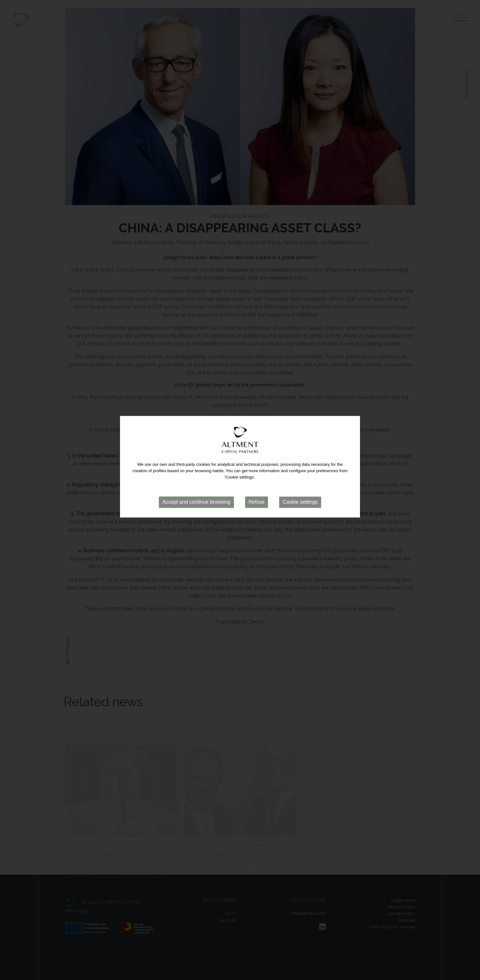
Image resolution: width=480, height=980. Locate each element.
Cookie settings (300, 494)
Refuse (257, 494)
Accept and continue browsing (196, 494)
